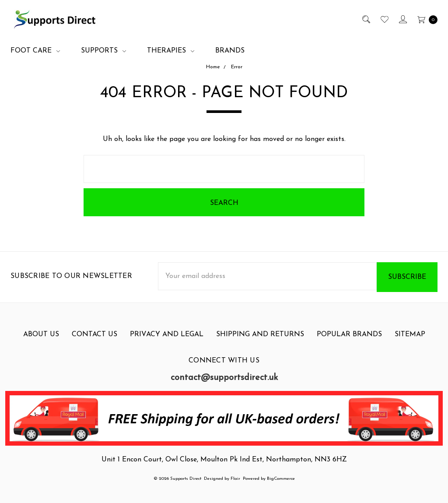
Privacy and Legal (167, 341)
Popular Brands (349, 341)
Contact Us (94, 341)
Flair (235, 479)
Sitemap (410, 341)
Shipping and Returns (260, 341)
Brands (230, 51)
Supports (103, 51)
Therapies (171, 51)
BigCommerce (281, 479)
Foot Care (35, 51)
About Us (41, 341)
